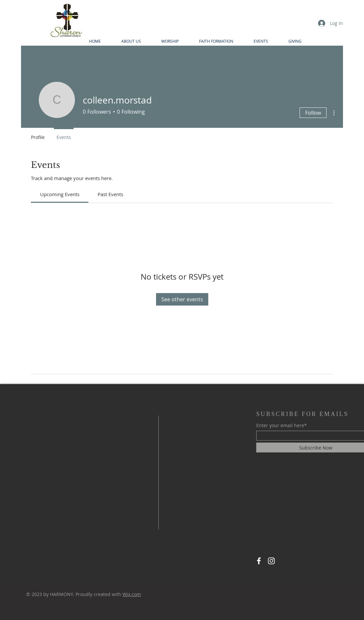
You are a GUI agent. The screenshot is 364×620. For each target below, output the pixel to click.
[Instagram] (271, 561)
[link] (60, 194)
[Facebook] (259, 561)
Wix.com (132, 594)
